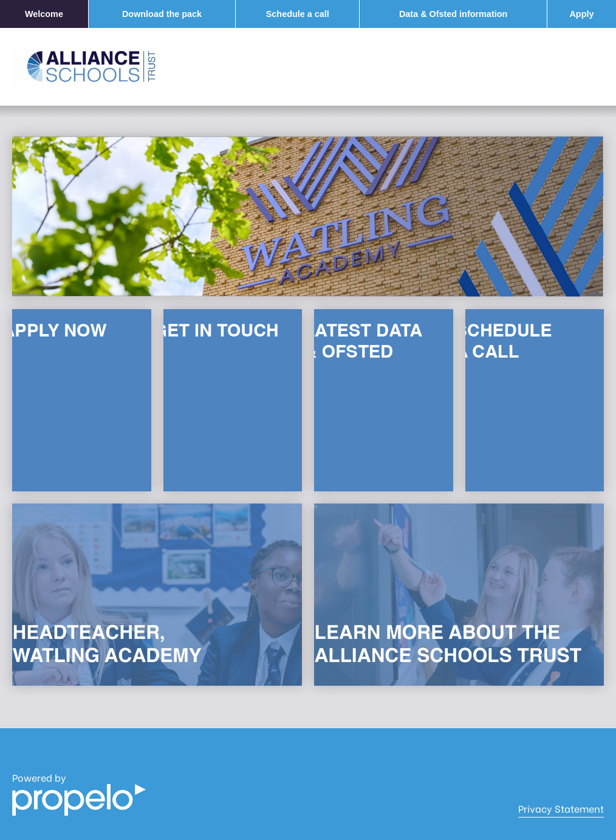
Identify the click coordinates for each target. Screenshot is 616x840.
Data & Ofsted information (453, 14)
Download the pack (162, 14)
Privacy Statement (561, 808)
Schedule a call (298, 14)
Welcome (44, 14)
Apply (581, 14)
